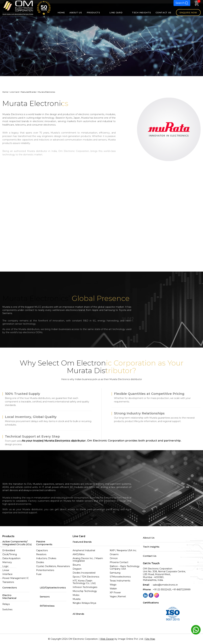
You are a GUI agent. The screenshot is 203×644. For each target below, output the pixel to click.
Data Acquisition (11, 558)
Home (5, 92)
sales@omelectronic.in (165, 585)
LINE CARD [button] (118, 13)
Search (182, 3)
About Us (149, 538)
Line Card (14, 92)
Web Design (107, 639)
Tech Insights (151, 547)
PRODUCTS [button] (96, 13)
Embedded (9, 550)
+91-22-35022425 (162, 590)
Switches (7, 609)
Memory (7, 562)
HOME (61, 13)
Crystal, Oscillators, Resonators (53, 566)
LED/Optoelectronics (53, 588)
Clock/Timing (10, 554)
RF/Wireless (47, 606)
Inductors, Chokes (46, 558)
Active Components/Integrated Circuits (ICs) (17, 543)
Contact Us (150, 556)
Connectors (10, 588)
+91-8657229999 (181, 590)
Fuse (39, 574)
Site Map (150, 639)
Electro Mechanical (9, 597)
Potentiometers (45, 570)
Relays (6, 604)
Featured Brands (28, 92)
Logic (5, 566)
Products (8, 536)
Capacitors (42, 550)
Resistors (41, 554)
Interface (7, 574)
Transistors (8, 582)
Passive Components (44, 543)
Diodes (40, 562)
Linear (6, 570)
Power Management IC (16, 578)
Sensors (45, 597)
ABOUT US (76, 13)
